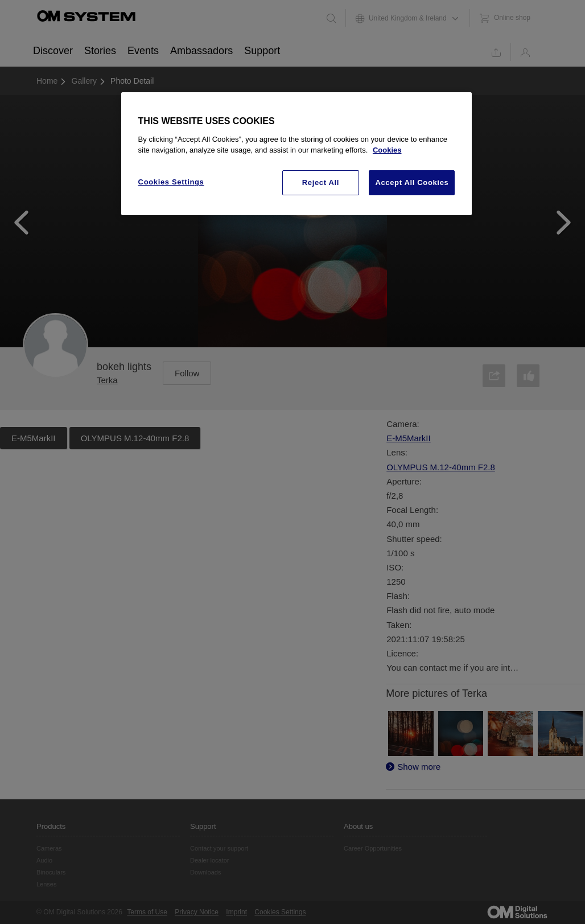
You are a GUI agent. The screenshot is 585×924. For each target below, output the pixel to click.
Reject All (321, 182)
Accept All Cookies (412, 182)
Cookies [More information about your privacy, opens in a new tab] (387, 150)
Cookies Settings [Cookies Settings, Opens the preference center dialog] (171, 182)
